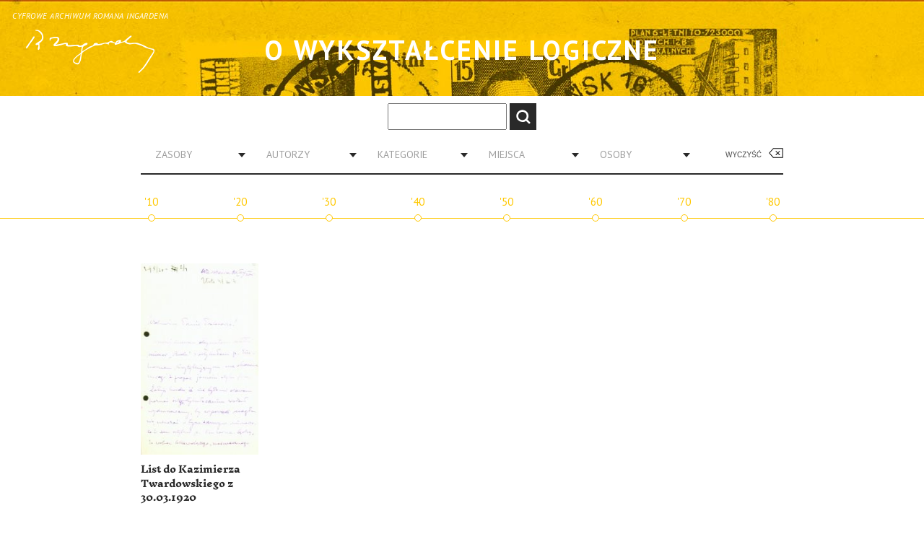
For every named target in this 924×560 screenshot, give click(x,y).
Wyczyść (744, 155)
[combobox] (195, 154)
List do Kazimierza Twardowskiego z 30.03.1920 (191, 484)
